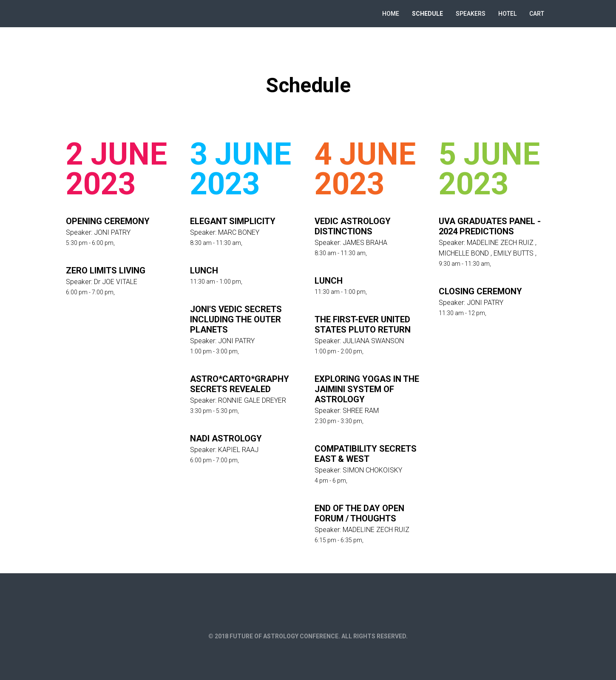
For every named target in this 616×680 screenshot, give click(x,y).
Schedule (427, 14)
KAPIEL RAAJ (238, 450)
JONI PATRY (112, 232)
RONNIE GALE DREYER (252, 400)
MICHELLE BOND (464, 253)
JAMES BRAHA (365, 243)
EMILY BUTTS (514, 253)
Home (391, 14)
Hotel (507, 14)
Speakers (471, 14)
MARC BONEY (239, 232)
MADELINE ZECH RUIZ (376, 530)
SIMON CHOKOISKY (372, 470)
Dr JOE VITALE (116, 282)
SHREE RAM (361, 411)
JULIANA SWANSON (373, 341)
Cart (537, 14)
